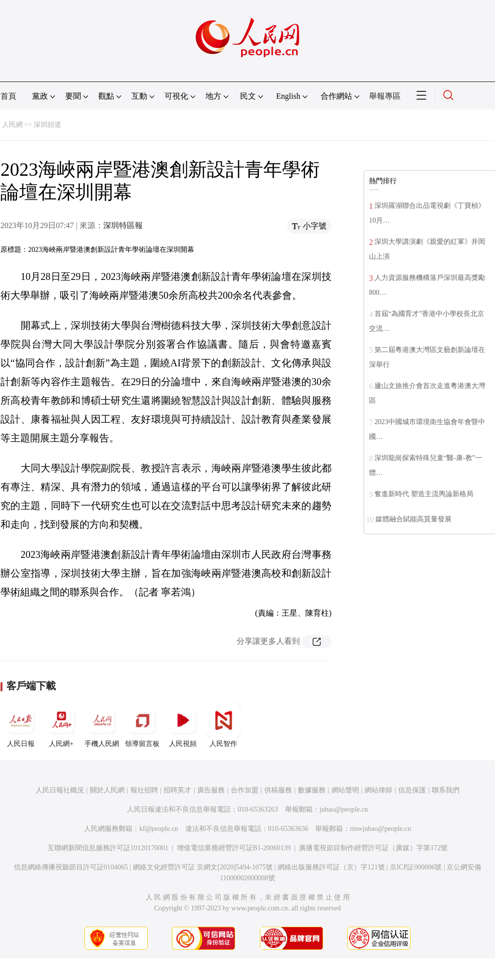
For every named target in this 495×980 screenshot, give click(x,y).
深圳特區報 (123, 225)
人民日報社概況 (60, 790)
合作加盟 (245, 790)
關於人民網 (107, 790)
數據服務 (312, 790)
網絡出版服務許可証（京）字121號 (331, 867)
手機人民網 (102, 725)
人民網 (12, 125)
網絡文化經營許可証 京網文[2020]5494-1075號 (203, 867)
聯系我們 (446, 790)
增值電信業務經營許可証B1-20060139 (234, 848)
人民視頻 (183, 725)
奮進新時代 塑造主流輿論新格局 (424, 494)
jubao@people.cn (344, 809)
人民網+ (61, 725)
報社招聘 (144, 790)
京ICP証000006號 (416, 867)
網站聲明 (345, 790)
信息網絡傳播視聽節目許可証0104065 (71, 867)
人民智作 (223, 725)
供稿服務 (278, 790)
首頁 (8, 96)
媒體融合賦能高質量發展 (413, 519)
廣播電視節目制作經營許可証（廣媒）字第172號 (373, 848)
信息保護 (412, 790)
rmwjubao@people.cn (380, 829)
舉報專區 (385, 96)
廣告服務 (211, 790)
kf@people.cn (159, 829)
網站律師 (378, 790)
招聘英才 (177, 790)
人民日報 (21, 725)
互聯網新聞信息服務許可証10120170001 (108, 848)
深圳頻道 (47, 125)
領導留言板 (142, 725)
